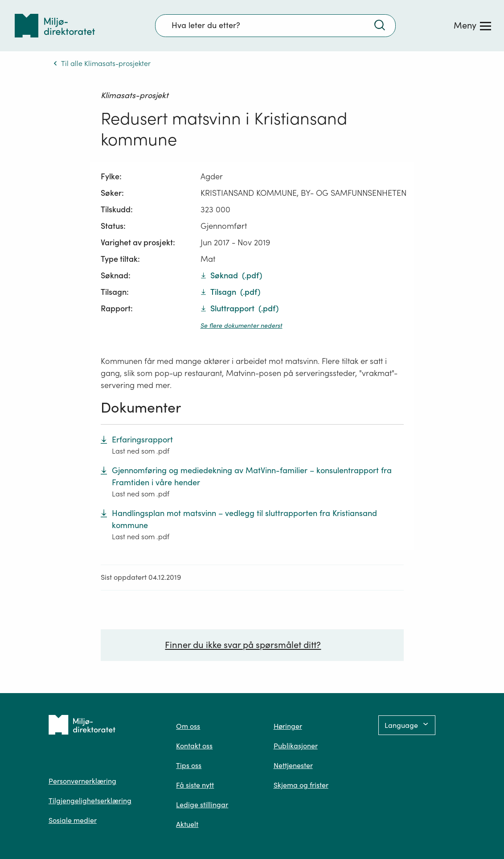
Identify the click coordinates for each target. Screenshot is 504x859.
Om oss (188, 726)
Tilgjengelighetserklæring (90, 801)
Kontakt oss (194, 746)
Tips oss (189, 765)
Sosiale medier (73, 820)
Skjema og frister (301, 785)
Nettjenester (293, 765)
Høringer (288, 726)
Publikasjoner (296, 746)
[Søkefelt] (275, 25)
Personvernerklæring (82, 781)
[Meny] (472, 25)
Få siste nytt (195, 785)
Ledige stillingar (202, 805)
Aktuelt (187, 824)
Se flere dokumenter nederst (242, 326)
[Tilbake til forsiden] (55, 26)
